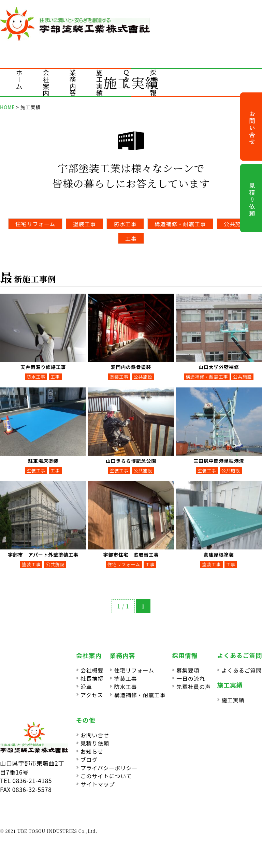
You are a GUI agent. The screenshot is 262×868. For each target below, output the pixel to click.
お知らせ (92, 751)
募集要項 (188, 670)
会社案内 (46, 83)
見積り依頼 (95, 743)
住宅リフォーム (35, 224)
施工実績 (99, 83)
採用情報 (153, 83)
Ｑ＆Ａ (126, 79)
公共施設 (235, 224)
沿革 (86, 687)
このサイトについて (106, 776)
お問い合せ (95, 735)
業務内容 (73, 83)
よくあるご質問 (242, 670)
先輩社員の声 (194, 687)
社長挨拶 (92, 678)
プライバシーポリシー (109, 768)
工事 (131, 238)
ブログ (89, 760)
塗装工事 (84, 224)
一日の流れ (191, 678)
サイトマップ (98, 784)
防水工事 (125, 224)
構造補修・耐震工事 (180, 224)
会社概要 (92, 670)
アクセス (92, 695)
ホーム (19, 79)
